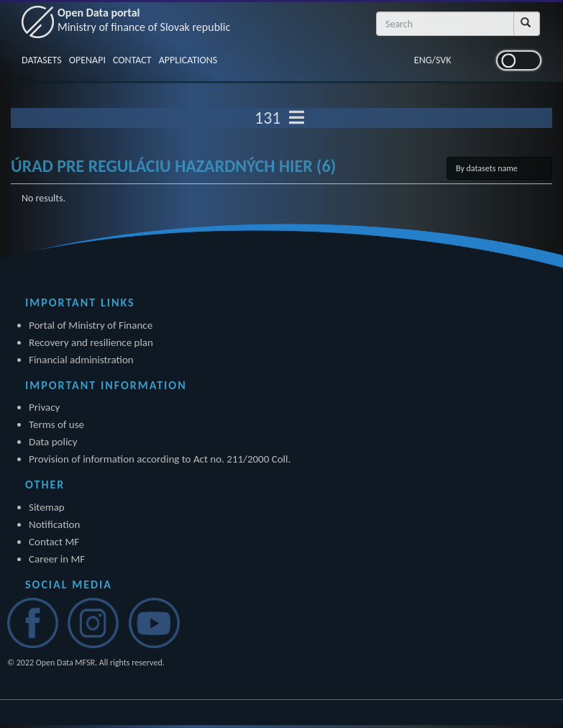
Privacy (44, 407)
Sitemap (47, 507)
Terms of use (56, 424)
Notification (54, 524)
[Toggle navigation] (297, 118)
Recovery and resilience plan (91, 342)
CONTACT (132, 60)
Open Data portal (144, 20)
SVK (444, 60)
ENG (423, 60)
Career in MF (57, 559)
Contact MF (54, 542)
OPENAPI (87, 60)
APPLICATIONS (188, 60)
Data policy (53, 442)
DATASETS (42, 60)
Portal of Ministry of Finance (91, 325)
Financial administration (81, 360)
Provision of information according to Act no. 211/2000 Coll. (160, 459)
